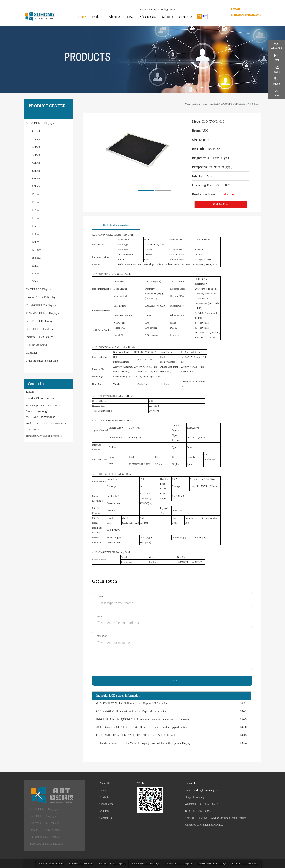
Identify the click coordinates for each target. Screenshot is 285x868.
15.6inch (37, 234)
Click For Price (221, 204)
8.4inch (36, 171)
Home (82, 17)
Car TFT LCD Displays (39, 289)
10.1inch (37, 194)
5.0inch (36, 139)
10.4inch (37, 202)
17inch (35, 242)
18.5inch (37, 258)
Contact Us (186, 17)
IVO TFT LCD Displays (39, 329)
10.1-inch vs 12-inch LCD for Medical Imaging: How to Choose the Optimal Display (143, 743)
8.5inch (36, 179)
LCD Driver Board (36, 345)
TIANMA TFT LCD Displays (42, 313)
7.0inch (36, 163)
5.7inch (36, 147)
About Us (115, 17)
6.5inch (36, 155)
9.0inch (36, 187)
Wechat (141, 783)
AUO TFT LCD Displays (40, 123)
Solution (168, 17)
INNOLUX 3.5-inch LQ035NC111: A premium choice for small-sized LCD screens (143, 719)
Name (100, 596)
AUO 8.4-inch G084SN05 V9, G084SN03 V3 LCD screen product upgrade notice (142, 727)
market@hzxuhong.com (246, 15)
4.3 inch (36, 131)
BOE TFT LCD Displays (40, 321)
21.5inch (37, 274)
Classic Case (148, 17)
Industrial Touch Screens (39, 337)
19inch (35, 266)
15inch (35, 226)
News (131, 17)
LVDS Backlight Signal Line (42, 361)
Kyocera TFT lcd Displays (44, 823)
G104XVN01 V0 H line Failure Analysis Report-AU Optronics (131, 711)
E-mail (101, 616)
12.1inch (37, 210)
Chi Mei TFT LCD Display (41, 305)
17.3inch (37, 250)
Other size (37, 282)
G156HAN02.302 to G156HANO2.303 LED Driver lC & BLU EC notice (137, 735)
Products (97, 17)
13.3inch (37, 218)
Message (102, 636)
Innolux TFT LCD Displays (41, 297)
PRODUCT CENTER (47, 106)
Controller (31, 353)
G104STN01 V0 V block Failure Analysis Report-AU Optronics (132, 703)
